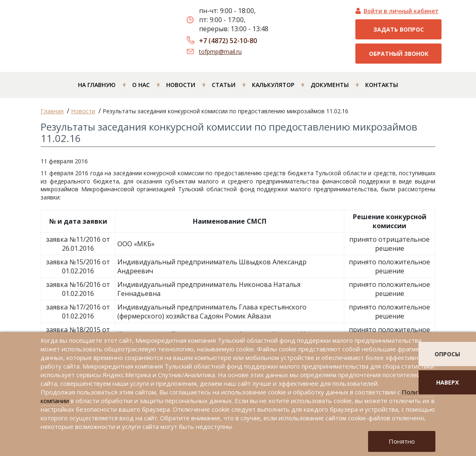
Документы (330, 85)
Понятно (402, 441)
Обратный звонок (399, 54)
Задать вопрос (399, 29)
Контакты (382, 85)
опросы (447, 354)
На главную (97, 85)
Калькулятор (273, 85)
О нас (141, 85)
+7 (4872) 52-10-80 (228, 41)
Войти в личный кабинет (401, 11)
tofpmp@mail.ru (220, 52)
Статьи (224, 85)
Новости (181, 85)
